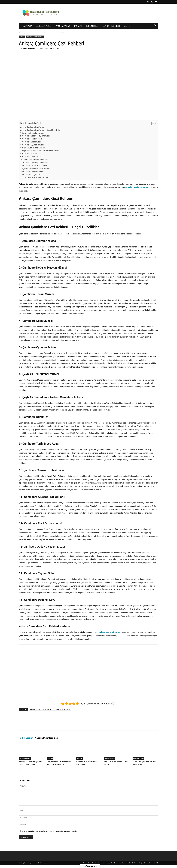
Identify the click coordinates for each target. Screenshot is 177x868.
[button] (155, 26)
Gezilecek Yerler (44, 26)
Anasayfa (28, 26)
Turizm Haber (93, 26)
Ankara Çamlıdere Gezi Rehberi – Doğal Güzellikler (40, 130)
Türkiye (31, 33)
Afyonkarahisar (110, 758)
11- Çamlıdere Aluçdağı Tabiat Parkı (35, 163)
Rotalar (78, 26)
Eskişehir (79, 758)
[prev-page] (21, 770)
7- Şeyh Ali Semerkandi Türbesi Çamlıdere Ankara (40, 151)
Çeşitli (127, 26)
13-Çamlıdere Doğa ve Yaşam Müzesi (35, 168)
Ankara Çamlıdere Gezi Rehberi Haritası (36, 177)
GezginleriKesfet (29, 48)
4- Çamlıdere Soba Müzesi (31, 142)
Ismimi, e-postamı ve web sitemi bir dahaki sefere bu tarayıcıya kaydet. (50, 831)
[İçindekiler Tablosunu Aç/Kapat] (152, 123)
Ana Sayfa (23, 33)
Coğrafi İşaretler (112, 26)
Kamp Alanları (63, 26)
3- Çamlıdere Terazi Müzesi (31, 139)
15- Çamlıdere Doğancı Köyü (32, 174)
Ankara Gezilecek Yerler (46, 709)
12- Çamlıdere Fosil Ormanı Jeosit (34, 166)
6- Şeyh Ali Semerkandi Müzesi (32, 148)
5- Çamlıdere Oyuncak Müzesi (32, 145)
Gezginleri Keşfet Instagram (137, 187)
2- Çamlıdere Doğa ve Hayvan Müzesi (35, 136)
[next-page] (25, 770)
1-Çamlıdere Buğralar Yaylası (32, 133)
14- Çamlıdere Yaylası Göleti (31, 171)
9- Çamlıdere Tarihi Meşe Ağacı (33, 157)
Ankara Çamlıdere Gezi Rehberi (33, 127)
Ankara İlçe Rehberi (63, 709)
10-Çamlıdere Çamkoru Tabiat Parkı (35, 160)
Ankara (39, 33)
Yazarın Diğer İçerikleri (47, 738)
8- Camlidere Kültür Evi (29, 154)
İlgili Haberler (26, 738)
